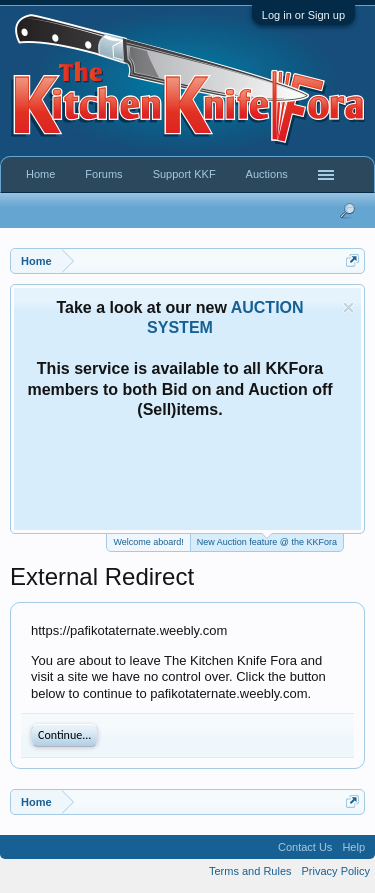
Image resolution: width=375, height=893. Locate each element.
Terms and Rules (250, 871)
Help (353, 847)
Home (40, 174)
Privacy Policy (336, 871)
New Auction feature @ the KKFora (267, 540)
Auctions (267, 174)
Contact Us (305, 847)
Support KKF (184, 174)
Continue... (64, 735)
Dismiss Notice (348, 307)
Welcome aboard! (148, 542)
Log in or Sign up (303, 15)
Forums (103, 174)
